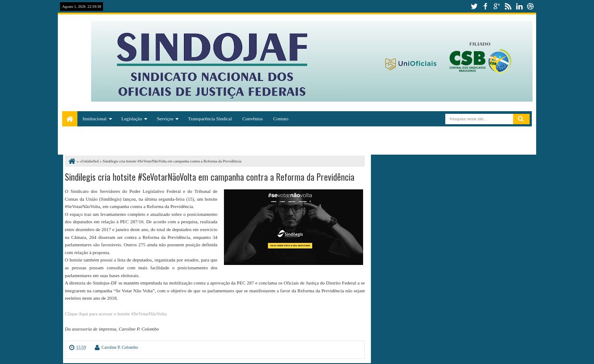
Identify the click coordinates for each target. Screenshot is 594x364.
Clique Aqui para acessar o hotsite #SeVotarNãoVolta (116, 314)
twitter (474, 6)
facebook (485, 6)
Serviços (165, 119)
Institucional (95, 119)
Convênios (252, 119)
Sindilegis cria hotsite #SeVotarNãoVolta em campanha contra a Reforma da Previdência (210, 177)
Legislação (132, 119)
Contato (281, 119)
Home (70, 119)
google (497, 6)
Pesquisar (521, 119)
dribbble (531, 6)
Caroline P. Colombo (120, 347)
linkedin (519, 6)
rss (508, 6)
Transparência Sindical (210, 119)
